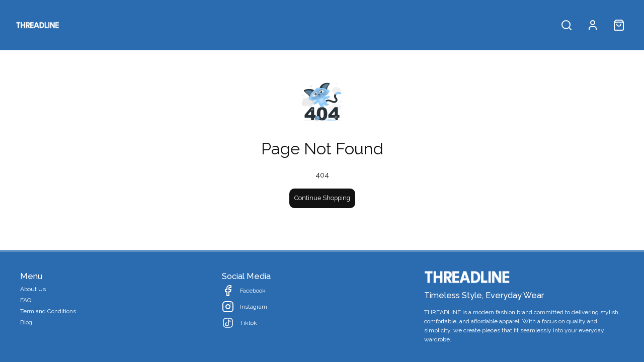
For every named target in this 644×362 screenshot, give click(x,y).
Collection (151, 25)
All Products (92, 25)
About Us (33, 289)
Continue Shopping (322, 198)
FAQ (26, 300)
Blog (26, 322)
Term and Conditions (48, 311)
